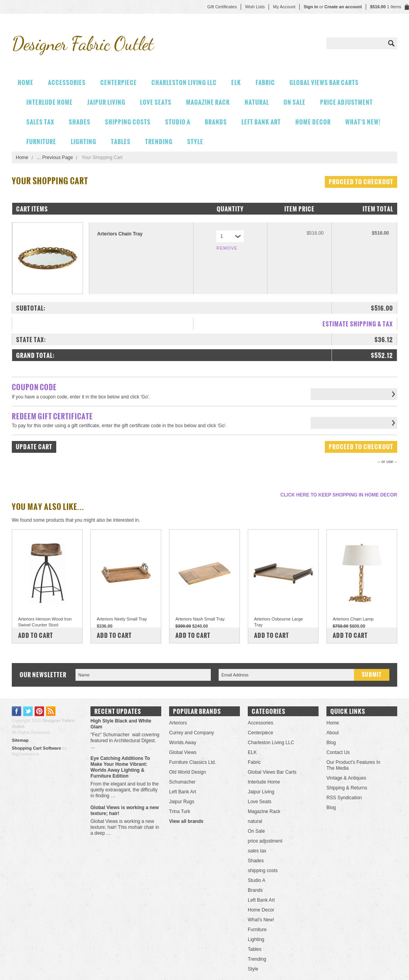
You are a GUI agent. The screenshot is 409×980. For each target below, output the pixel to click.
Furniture (41, 142)
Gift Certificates (222, 7)
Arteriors (178, 723)
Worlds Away (183, 743)
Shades (80, 122)
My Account (284, 7)
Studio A (178, 122)
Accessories (67, 82)
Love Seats (156, 102)
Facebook (17, 711)
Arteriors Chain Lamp (353, 619)
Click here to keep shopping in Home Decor (339, 495)
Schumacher (182, 782)
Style (195, 142)
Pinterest (40, 711)
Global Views (183, 752)
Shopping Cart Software (36, 748)
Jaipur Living (106, 102)
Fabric (265, 82)
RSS (51, 711)
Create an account (343, 7)
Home (22, 157)
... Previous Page (55, 157)
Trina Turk (180, 811)
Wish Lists (255, 7)
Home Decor (313, 122)
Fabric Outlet (83, 44)
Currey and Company (192, 733)
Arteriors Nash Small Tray (200, 619)
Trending (159, 142)
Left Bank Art (261, 122)
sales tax (40, 122)
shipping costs (128, 122)
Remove (227, 248)
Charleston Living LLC (184, 82)
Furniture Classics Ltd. (193, 762)
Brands (216, 122)
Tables (121, 142)
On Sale (295, 102)
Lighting (84, 142)
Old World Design (188, 772)
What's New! (363, 122)
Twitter (28, 711)
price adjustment (346, 102)
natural (257, 102)
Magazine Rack (208, 102)
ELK (236, 82)
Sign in (311, 7)
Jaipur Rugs (182, 802)
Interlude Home (50, 102)
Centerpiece (119, 82)
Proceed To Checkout (361, 182)
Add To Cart (36, 635)
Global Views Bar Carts (324, 82)
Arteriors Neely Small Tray (122, 619)
